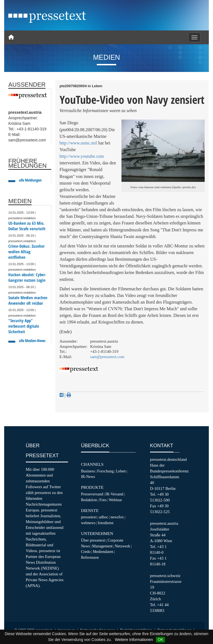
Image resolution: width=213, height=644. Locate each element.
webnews (88, 523)
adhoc (104, 517)
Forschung (105, 471)
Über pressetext (93, 540)
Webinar (115, 500)
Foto (103, 500)
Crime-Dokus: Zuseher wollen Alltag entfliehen (26, 252)
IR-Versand (114, 494)
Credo (86, 552)
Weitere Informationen (134, 640)
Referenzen (90, 557)
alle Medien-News (32, 341)
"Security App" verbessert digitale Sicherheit (24, 326)
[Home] (11, 37)
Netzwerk (122, 546)
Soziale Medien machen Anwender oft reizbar (28, 300)
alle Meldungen (30, 180)
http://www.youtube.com (82, 156)
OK (160, 640)
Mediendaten (103, 552)
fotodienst (106, 523)
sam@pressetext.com (107, 357)
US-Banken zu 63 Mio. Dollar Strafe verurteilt (27, 226)
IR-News (88, 477)
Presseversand (92, 494)
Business (88, 471)
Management (102, 546)
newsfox (117, 517)
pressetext (89, 517)
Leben (121, 471)
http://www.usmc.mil (78, 143)
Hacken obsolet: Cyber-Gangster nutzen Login (27, 277)
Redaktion (89, 500)
